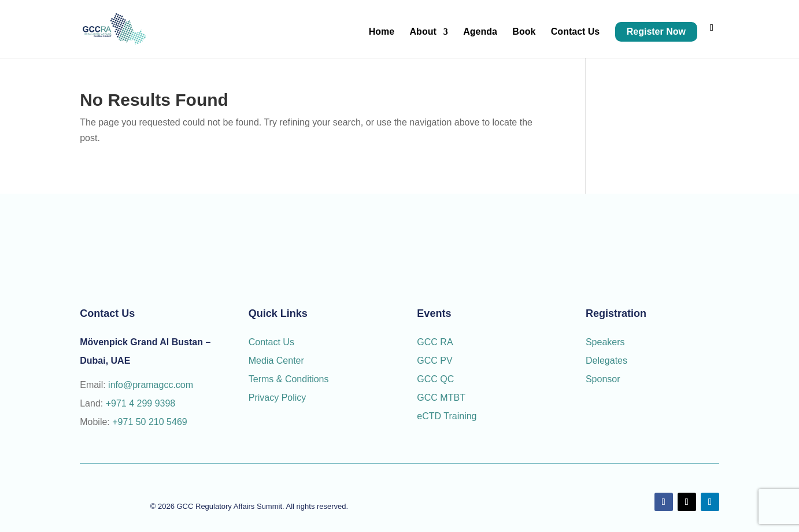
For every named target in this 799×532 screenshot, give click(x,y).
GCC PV (434, 361)
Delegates (608, 361)
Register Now (656, 32)
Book (524, 32)
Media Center (276, 361)
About (423, 32)
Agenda (480, 32)
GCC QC (435, 379)
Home (382, 32)
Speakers (605, 342)
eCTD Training (447, 416)
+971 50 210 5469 (149, 422)
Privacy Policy (278, 398)
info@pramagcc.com (151, 385)
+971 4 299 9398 (141, 403)
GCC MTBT (441, 398)
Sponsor (604, 379)
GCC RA (435, 342)
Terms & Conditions (289, 379)
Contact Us (575, 32)
